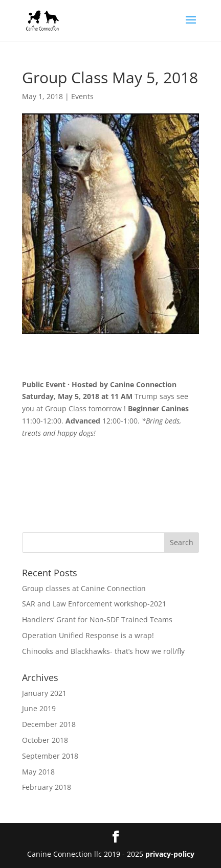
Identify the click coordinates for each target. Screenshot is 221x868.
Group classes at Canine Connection (84, 588)
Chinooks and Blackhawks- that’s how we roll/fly (103, 651)
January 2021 (44, 693)
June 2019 (39, 708)
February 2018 (47, 787)
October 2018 (45, 740)
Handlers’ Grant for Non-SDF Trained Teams (97, 619)
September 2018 (50, 756)
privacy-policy (170, 854)
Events (82, 96)
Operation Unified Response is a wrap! (88, 635)
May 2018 (38, 772)
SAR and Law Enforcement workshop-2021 (94, 604)
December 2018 (49, 724)
